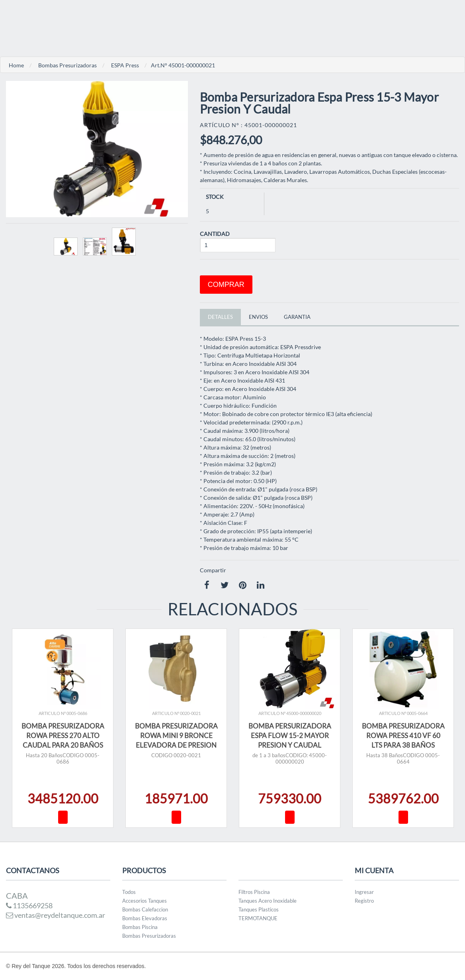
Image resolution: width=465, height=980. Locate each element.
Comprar (226, 285)
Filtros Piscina (254, 892)
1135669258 (29, 905)
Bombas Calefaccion (145, 909)
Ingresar (364, 892)
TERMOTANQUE (258, 918)
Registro (364, 901)
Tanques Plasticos (259, 909)
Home (16, 65)
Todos (129, 892)
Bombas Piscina (140, 927)
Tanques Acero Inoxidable (268, 901)
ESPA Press (125, 65)
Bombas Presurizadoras (67, 65)
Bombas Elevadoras (145, 918)
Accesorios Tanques (145, 901)
